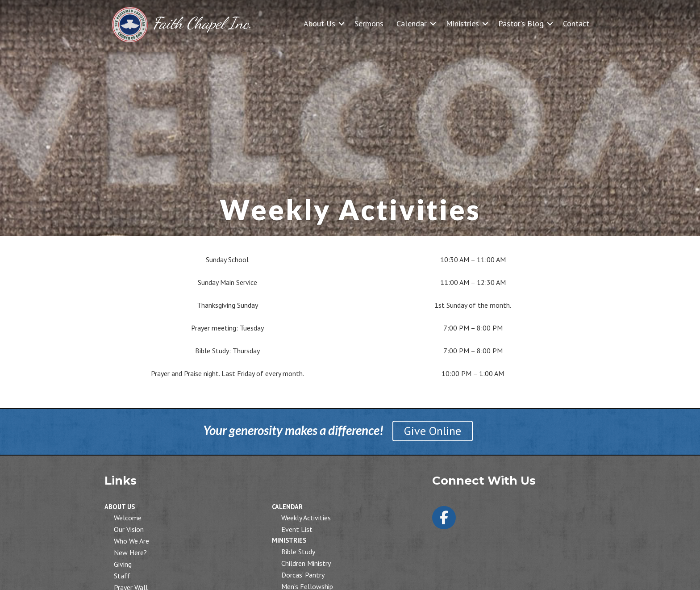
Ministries (462, 23)
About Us (319, 23)
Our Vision (129, 529)
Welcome (128, 518)
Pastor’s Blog (521, 23)
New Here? (130, 552)
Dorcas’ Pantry (303, 575)
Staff (122, 576)
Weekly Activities (306, 518)
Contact (576, 23)
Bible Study (298, 552)
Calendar (412, 23)
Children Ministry (306, 563)
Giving (123, 564)
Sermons (369, 23)
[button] (342, 23)
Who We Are (131, 541)
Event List (297, 529)
